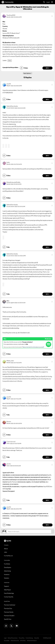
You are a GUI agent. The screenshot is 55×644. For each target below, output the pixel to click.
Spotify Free (8, 619)
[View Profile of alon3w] (9, 464)
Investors (7, 574)
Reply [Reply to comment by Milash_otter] (48, 390)
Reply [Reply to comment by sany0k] (48, 100)
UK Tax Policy (23, 641)
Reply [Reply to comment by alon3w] (48, 500)
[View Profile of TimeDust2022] (11, 15)
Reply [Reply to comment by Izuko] (48, 176)
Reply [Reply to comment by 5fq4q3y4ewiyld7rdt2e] (48, 198)
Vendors (7, 578)
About (6, 549)
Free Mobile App (9, 593)
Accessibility (7, 641)
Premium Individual (10, 605)
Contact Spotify (9, 597)
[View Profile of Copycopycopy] (11, 441)
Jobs (5, 552)
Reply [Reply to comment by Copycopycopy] (48, 457)
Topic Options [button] (27, 73)
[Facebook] (17, 626)
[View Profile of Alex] (8, 301)
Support (6, 586)
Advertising (7, 571)
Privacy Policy (22, 638)
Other (10, 61)
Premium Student (9, 616)
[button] (52, 16)
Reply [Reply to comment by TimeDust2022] (48, 68)
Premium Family (9, 612)
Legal (5, 638)
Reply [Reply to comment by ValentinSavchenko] (48, 156)
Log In (48, 2)
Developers (7, 567)
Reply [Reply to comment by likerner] (48, 435)
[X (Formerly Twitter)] (11, 626)
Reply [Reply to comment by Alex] (48, 354)
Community (8, 2)
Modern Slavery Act (15, 641)
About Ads (37, 638)
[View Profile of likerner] (9, 422)
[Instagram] (6, 626)
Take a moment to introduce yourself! (33, 347)
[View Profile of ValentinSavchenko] (12, 106)
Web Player (7, 590)
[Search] (44, 2)
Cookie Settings (29, 638)
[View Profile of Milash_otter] (10, 361)
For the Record (8, 556)
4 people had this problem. (11, 67)
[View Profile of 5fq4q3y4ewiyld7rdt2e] (13, 182)
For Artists (7, 564)
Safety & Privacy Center (13, 638)
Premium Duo (8, 608)
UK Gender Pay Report (32, 641)
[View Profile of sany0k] (9, 84)
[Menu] (52, 2)
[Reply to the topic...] (29, 531)
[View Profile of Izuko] (8, 162)
